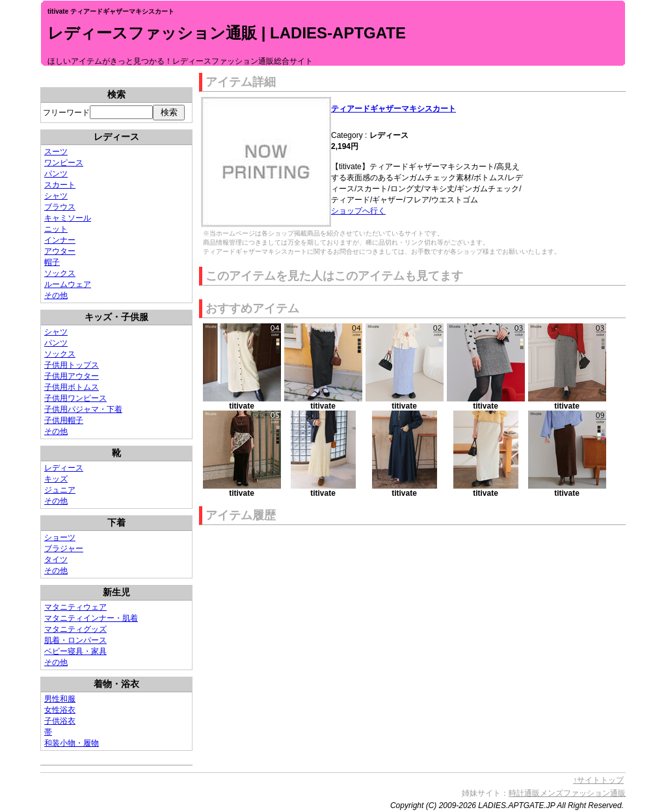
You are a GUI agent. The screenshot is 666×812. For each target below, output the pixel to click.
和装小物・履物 (72, 743)
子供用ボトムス (72, 387)
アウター (60, 251)
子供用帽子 (64, 420)
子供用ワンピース (75, 398)
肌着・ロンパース (75, 640)
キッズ (56, 479)
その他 (56, 295)
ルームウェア (68, 284)
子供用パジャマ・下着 (83, 409)
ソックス (60, 273)
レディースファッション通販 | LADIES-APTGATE (227, 33)
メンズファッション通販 (583, 793)
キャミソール (68, 218)
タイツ (56, 560)
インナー (60, 240)
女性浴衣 (60, 710)
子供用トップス (72, 365)
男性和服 (60, 699)
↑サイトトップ (598, 780)
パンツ (56, 174)
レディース (64, 468)
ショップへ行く (358, 211)
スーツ (56, 152)
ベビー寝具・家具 (75, 651)
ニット (56, 229)
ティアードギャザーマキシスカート (393, 109)
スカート (60, 185)
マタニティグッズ (75, 629)
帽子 (52, 262)
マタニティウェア (75, 607)
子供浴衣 (60, 721)
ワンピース (64, 163)
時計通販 (524, 793)
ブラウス (60, 207)
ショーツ (60, 537)
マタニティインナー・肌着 (91, 618)
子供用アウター (72, 376)
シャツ (56, 196)
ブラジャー (64, 548)
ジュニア (60, 490)
